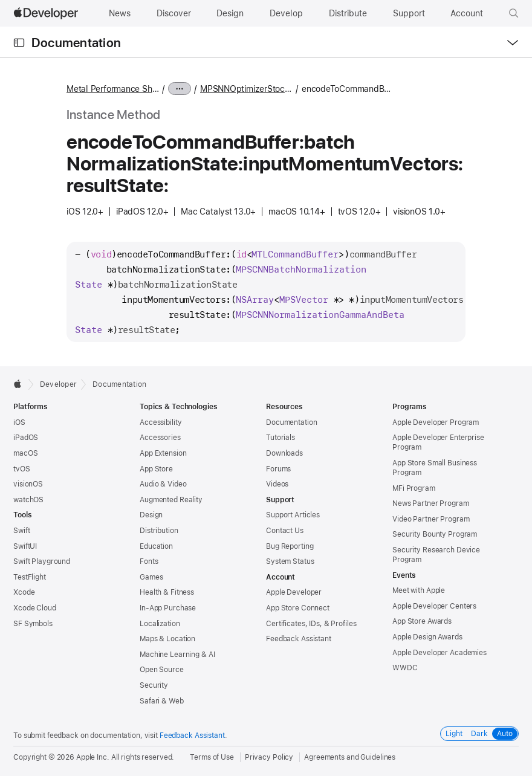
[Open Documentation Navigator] (19, 43)
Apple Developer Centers (434, 606)
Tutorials (281, 438)
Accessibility (161, 422)
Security (154, 685)
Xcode (24, 592)
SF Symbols (33, 624)
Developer (58, 384)
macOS (25, 453)
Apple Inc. (93, 757)
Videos (277, 484)
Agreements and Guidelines (350, 757)
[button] (514, 13)
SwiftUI (25, 546)
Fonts (149, 561)
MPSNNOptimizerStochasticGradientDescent (246, 89)
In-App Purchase (168, 608)
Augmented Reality (171, 500)
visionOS (28, 484)
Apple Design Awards (427, 637)
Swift (21, 531)
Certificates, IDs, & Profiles (311, 624)
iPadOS (26, 438)
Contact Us (285, 531)
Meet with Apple (419, 590)
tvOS (22, 469)
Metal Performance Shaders (113, 89)
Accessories (160, 438)
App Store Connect (298, 608)
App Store (156, 469)
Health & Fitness (167, 592)
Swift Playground (42, 561)
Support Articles (293, 515)
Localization (160, 624)
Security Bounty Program (435, 534)
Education (156, 546)
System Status (290, 561)
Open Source (162, 670)
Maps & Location (167, 639)
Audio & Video (163, 484)
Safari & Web (162, 701)
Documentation (76, 43)
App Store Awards (422, 621)
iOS (19, 422)
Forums (278, 469)
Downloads (284, 453)
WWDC (405, 668)
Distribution (159, 531)
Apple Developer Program (436, 422)
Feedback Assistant (299, 639)
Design (151, 515)
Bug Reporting (290, 546)
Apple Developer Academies (440, 653)
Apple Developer (294, 592)
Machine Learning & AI (177, 655)
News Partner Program (431, 503)
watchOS (28, 500)
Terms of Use (212, 757)
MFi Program (414, 488)
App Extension (163, 453)
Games (151, 577)
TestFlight (30, 577)
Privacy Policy (269, 757)
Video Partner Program (431, 519)
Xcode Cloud (35, 608)
